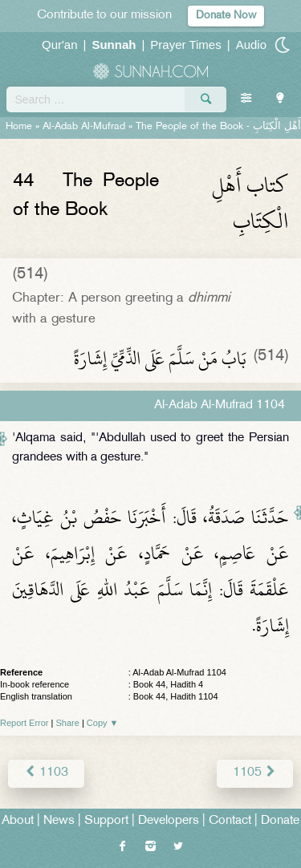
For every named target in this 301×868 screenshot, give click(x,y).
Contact (230, 821)
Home (19, 127)
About (18, 821)
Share (68, 723)
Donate (280, 821)
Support (106, 821)
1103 (46, 773)
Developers (169, 821)
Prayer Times (185, 45)
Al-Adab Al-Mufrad (84, 127)
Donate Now (226, 16)
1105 (255, 773)
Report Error (24, 723)
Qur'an (60, 45)
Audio (251, 45)
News (59, 821)
